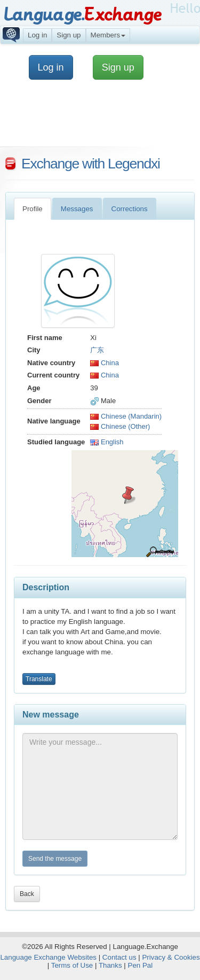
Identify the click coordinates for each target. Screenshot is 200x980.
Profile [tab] (33, 209)
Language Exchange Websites (48, 957)
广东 (97, 350)
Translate (39, 679)
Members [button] (108, 35)
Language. (82, 15)
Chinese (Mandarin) (126, 416)
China (105, 363)
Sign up (69, 35)
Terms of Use (72, 965)
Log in (37, 35)
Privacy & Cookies (171, 957)
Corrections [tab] (130, 209)
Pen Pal (141, 965)
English (107, 442)
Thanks (110, 965)
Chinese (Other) (120, 426)
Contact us (119, 957)
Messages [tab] (77, 209)
